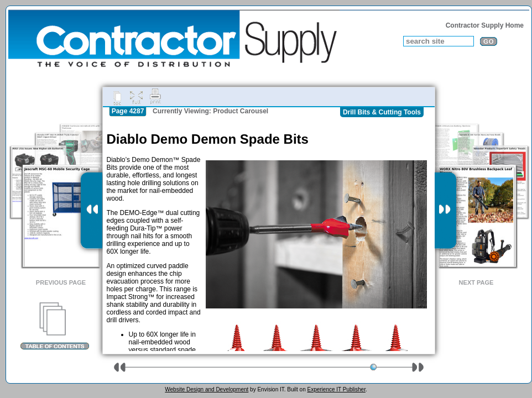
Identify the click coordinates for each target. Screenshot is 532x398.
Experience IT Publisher (336, 389)
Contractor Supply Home (485, 25)
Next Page (476, 282)
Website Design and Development (207, 389)
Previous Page (61, 282)
